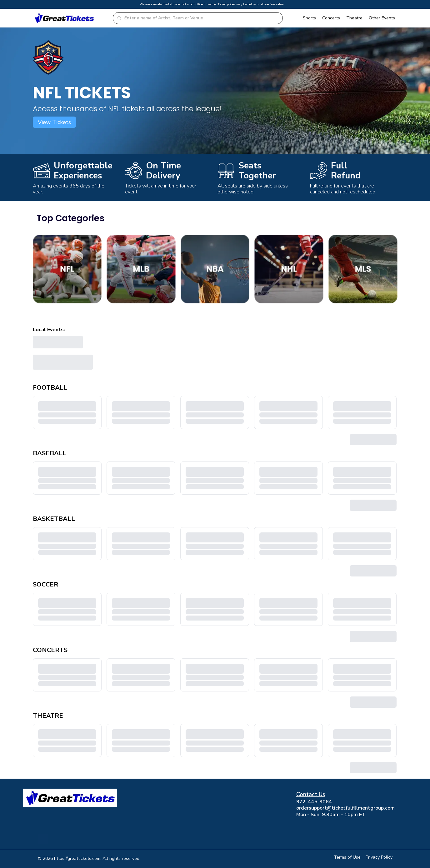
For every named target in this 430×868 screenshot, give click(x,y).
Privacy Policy (379, 857)
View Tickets (54, 122)
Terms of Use (347, 857)
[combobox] (202, 18)
